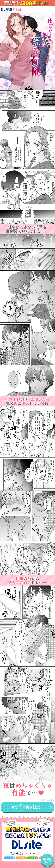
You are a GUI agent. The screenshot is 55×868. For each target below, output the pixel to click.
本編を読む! (47, 860)
